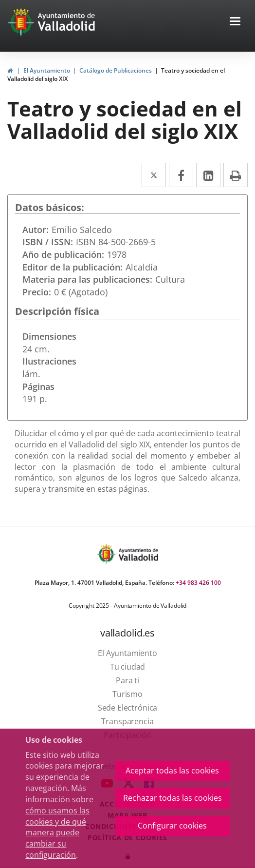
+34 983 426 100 (198, 583)
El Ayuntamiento (47, 70)
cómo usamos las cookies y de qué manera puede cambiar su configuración (57, 833)
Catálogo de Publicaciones (116, 70)
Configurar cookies (172, 826)
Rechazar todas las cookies (173, 798)
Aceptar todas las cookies (172, 771)
